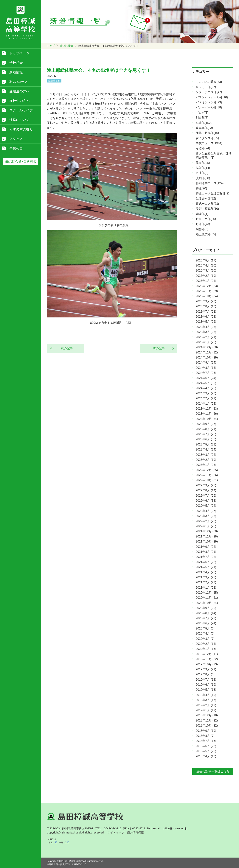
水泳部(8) (202, 173)
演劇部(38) (203, 178)
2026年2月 (206, 276)
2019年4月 (206, 695)
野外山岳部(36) (206, 219)
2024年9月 (206, 363)
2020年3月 (205, 639)
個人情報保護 (135, 832)
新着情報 (16, 72)
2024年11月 (207, 352)
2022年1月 (206, 526)
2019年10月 (207, 664)
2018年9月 (206, 731)
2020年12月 (207, 593)
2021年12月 (207, 531)
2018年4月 (206, 756)
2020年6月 (206, 623)
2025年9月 (206, 301)
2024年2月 (206, 398)
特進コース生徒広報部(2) (212, 193)
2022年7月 (206, 496)
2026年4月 (206, 265)
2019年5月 (206, 690)
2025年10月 (207, 296)
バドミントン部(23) (209, 102)
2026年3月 (206, 271)
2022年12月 (207, 470)
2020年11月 (207, 598)
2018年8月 (205, 736)
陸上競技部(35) (206, 234)
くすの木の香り (21, 129)
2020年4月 (205, 634)
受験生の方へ (19, 91)
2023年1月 (206, 465)
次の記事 (65, 348)
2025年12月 (207, 286)
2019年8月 (205, 674)
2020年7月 (206, 618)
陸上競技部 (66, 46)
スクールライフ (21, 110)
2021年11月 (207, 536)
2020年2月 (206, 644)
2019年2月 (206, 705)
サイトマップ (116, 832)
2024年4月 (206, 388)
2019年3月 (206, 700)
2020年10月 (207, 603)
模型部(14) (203, 168)
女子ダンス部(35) (207, 138)
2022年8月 (206, 490)
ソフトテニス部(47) (209, 92)
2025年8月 (206, 306)
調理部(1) (202, 214)
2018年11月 (207, 720)
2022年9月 (206, 485)
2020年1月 (206, 649)
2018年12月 (207, 715)
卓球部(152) (204, 123)
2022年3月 (206, 516)
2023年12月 (207, 409)
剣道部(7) (202, 118)
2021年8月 (206, 552)
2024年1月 (206, 404)
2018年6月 (206, 746)
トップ (51, 46)
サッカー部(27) (206, 87)
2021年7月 (206, 557)
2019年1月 (206, 710)
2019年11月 (207, 659)
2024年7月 (206, 373)
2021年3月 (206, 577)
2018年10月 (207, 726)
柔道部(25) (203, 163)
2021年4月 (206, 572)
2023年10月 (207, 419)
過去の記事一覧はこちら (213, 771)
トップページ (19, 53)
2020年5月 (205, 628)
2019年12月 (207, 654)
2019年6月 (206, 685)
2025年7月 (206, 312)
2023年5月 (206, 444)
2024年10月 (207, 357)
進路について (19, 120)
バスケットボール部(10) (212, 97)
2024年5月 (206, 383)
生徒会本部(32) (206, 198)
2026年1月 (206, 281)
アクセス (16, 139)
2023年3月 (206, 455)
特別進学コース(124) (210, 183)
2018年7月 (206, 741)
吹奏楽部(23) (204, 128)
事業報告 (16, 148)
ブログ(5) (202, 113)
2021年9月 (206, 547)
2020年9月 (206, 608)
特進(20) (201, 188)
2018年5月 (206, 751)
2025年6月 (206, 317)
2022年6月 (206, 501)
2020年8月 (206, 613)
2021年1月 (206, 588)
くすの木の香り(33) (209, 82)
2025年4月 (206, 327)
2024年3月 (206, 393)
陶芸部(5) (202, 229)
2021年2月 (206, 582)
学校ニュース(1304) (209, 143)
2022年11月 (207, 475)
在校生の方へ (19, 101)
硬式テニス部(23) (207, 204)
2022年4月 (206, 511)
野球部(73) (203, 224)
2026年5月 (206, 260)
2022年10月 (207, 480)
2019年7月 (206, 680)
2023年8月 (206, 429)
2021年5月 (206, 567)
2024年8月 (206, 368)
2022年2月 (206, 521)
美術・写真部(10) (207, 209)
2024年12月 (207, 347)
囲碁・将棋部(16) (207, 133)
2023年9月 (206, 424)
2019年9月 (206, 669)
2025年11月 (207, 291)
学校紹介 (16, 63)
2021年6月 (206, 562)
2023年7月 (206, 434)
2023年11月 (207, 414)
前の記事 (160, 348)
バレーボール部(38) (209, 107)
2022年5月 (206, 506)
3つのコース (19, 82)
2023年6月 (206, 439)
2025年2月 (206, 337)
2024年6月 (206, 378)
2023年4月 (206, 449)
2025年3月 (206, 332)
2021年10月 (207, 541)
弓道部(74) (203, 148)
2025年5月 (206, 322)
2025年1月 (206, 342)
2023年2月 (206, 460)
